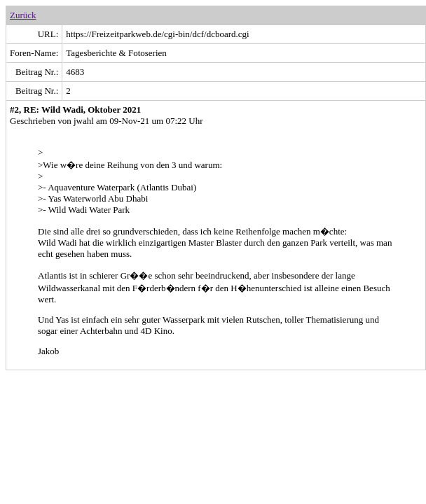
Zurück (23, 15)
